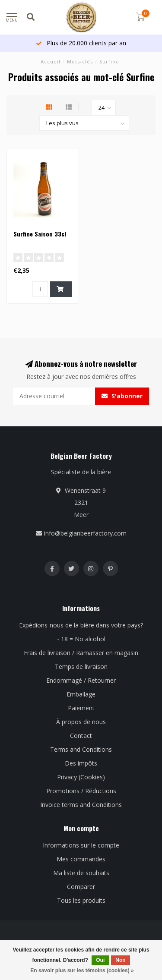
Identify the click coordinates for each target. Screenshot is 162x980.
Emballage (81, 694)
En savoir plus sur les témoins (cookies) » (82, 971)
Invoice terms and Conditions (81, 805)
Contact (81, 736)
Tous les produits (81, 900)
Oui (100, 960)
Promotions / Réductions (81, 791)
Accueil (51, 61)
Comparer (81, 887)
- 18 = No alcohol (81, 639)
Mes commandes (81, 859)
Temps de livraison (81, 666)
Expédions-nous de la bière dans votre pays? (81, 625)
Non (120, 960)
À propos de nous (81, 722)
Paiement (81, 708)
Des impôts (81, 763)
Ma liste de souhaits (81, 873)
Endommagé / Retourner (81, 680)
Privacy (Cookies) (81, 777)
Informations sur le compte (81, 845)
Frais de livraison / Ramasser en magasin (81, 653)
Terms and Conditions (81, 749)
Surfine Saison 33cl (40, 234)
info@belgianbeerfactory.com (85, 533)
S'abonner (122, 396)
